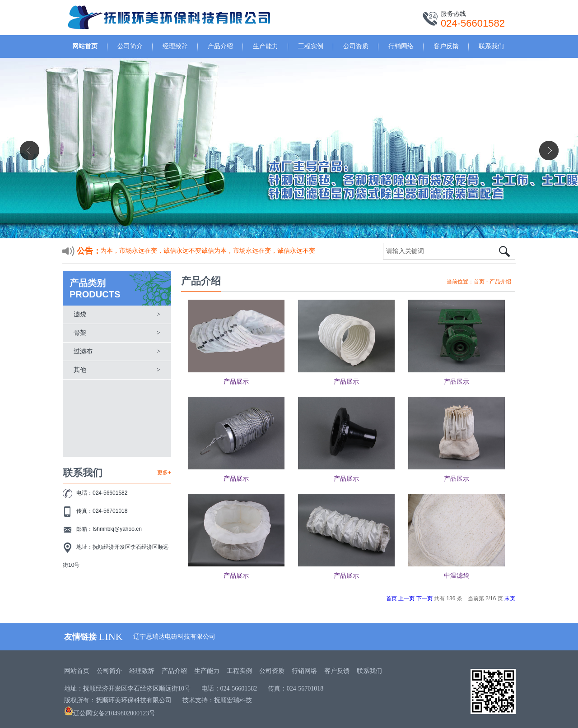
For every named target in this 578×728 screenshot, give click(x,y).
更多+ (164, 473)
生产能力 (266, 46)
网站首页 (85, 46)
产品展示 (236, 382)
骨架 (80, 333)
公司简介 (130, 46)
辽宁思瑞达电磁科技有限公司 (174, 637)
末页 (510, 598)
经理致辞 (175, 46)
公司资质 (356, 46)
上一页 (406, 598)
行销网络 (401, 46)
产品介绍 (220, 46)
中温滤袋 (457, 576)
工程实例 (311, 46)
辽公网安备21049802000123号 (110, 713)
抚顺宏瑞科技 (233, 700)
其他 (80, 370)
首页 (479, 282)
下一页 (424, 598)
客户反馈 (446, 46)
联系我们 (491, 46)
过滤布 (83, 351)
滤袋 (80, 314)
